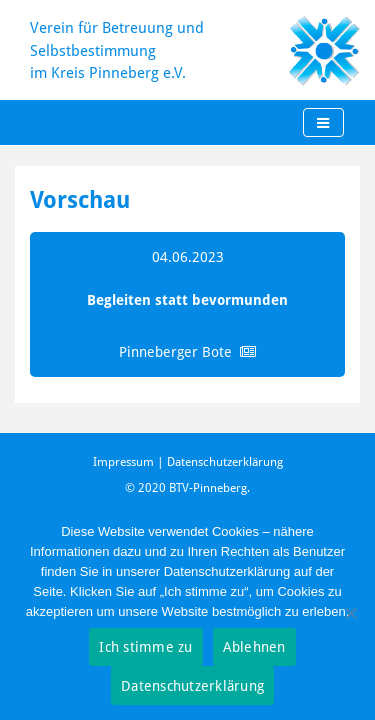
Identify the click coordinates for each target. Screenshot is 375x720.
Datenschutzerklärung (225, 461)
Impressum (123, 461)
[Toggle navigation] (323, 123)
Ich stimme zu (145, 646)
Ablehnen (254, 646)
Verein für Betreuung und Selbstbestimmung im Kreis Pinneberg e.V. (117, 49)
